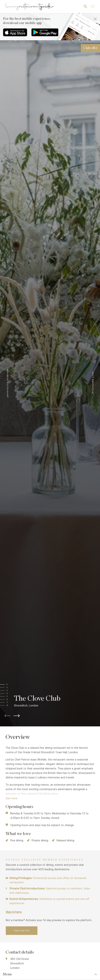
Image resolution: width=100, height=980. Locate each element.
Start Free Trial (22, 931)
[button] (11, 685)
